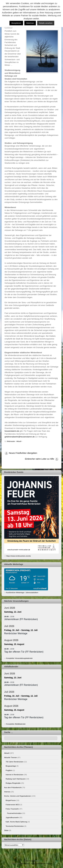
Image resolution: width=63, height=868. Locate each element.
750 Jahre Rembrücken (15, 762)
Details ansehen (46, 23)
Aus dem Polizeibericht (13, 787)
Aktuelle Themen (11, 757)
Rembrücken (31, 861)
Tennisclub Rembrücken (15, 826)
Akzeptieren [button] (16, 23)
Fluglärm (9, 770)
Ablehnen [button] (30, 23)
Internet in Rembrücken (15, 775)
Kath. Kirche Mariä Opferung (16, 822)
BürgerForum (11, 800)
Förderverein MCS (13, 805)
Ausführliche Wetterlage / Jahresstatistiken (22, 592)
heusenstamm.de (12, 431)
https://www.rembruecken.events (19, 556)
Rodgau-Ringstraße (13, 783)
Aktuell (19, 441)
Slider (6, 830)
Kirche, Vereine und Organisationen (18, 796)
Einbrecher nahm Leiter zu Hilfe (40, 459)
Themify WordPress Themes (41, 864)
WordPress (25, 864)
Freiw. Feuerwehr (12, 809)
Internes (7, 792)
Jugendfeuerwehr (12, 817)
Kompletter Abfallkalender (16, 724)
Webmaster (11, 441)
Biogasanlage (11, 766)
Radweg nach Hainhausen (16, 779)
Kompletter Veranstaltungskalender (19, 658)
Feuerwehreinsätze (14, 813)
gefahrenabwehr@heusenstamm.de (20, 437)
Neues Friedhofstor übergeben (23, 453)
